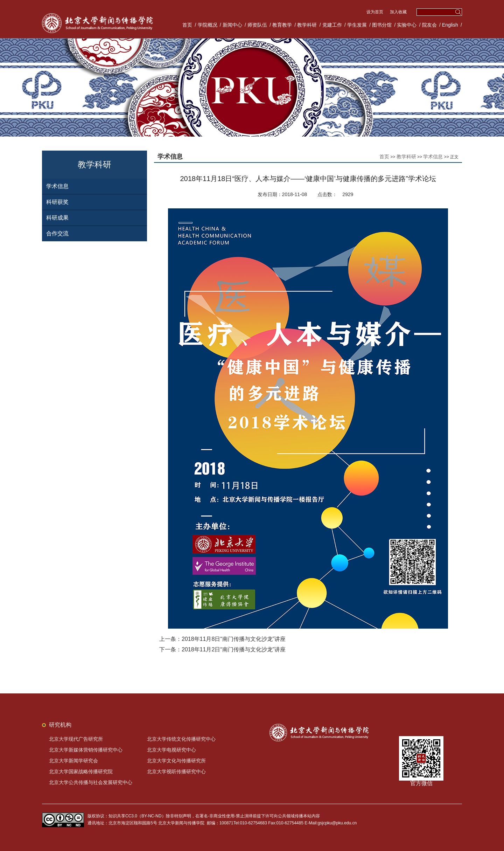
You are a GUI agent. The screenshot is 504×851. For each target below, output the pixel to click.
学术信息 (57, 186)
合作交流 (57, 233)
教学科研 (307, 25)
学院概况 (208, 25)
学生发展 (357, 25)
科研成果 (57, 218)
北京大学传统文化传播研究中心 (181, 739)
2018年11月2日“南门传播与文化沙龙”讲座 (234, 649)
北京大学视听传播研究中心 (176, 772)
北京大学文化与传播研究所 (176, 761)
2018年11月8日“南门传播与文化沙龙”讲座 (234, 639)
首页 (187, 25)
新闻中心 (232, 25)
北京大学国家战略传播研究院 (81, 772)
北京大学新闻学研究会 (73, 761)
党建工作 (332, 25)
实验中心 (407, 25)
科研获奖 (57, 202)
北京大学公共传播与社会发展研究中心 (91, 782)
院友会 (429, 25)
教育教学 (282, 25)
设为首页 (375, 12)
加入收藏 (398, 12)
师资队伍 (257, 25)
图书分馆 (382, 25)
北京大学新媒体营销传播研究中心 (86, 750)
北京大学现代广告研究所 (76, 739)
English (450, 25)
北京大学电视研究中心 (171, 750)
